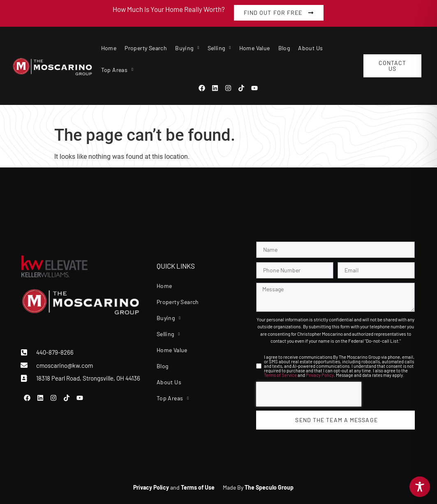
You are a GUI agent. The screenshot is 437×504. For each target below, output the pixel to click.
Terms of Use (198, 487)
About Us (310, 48)
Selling (219, 48)
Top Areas (117, 70)
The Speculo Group (269, 487)
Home (109, 48)
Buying (187, 48)
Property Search (146, 48)
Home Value (255, 48)
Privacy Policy (320, 375)
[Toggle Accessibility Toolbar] (420, 487)
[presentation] (309, 394)
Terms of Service (280, 375)
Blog (284, 48)
